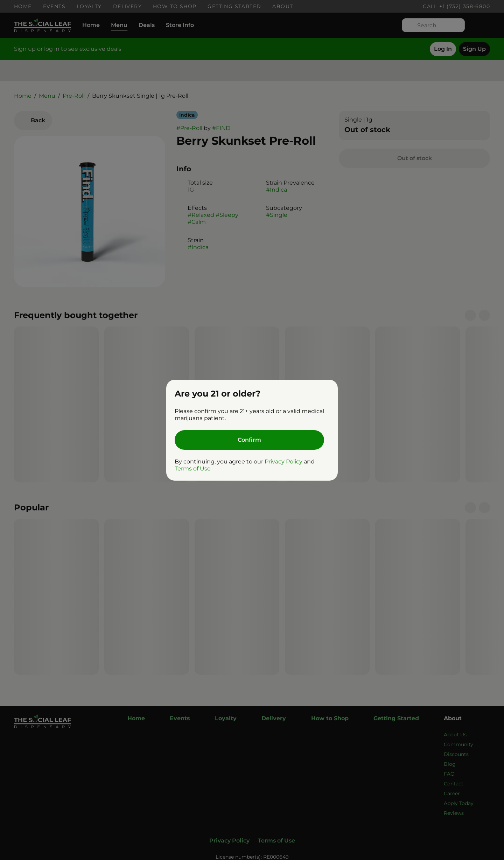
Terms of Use (193, 469)
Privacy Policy (283, 462)
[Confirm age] (249, 440)
